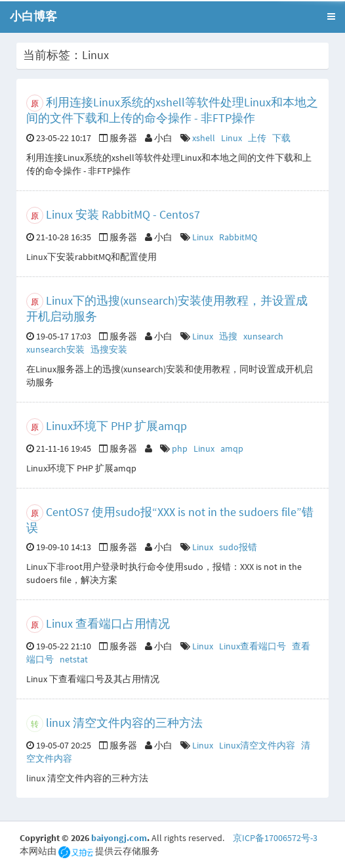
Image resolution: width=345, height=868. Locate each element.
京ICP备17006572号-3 (275, 838)
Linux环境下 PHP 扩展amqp (116, 426)
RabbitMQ (238, 237)
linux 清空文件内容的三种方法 (124, 723)
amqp (232, 448)
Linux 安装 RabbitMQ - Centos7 (123, 214)
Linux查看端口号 (253, 646)
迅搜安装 (109, 349)
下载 (281, 138)
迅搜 (228, 336)
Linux (232, 138)
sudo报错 (238, 547)
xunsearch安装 (55, 349)
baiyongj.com (119, 838)
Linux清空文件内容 (257, 745)
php (180, 448)
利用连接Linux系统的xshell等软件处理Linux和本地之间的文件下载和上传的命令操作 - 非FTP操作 (172, 110)
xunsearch (263, 336)
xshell (204, 138)
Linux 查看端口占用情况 (108, 623)
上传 (257, 138)
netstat (74, 659)
